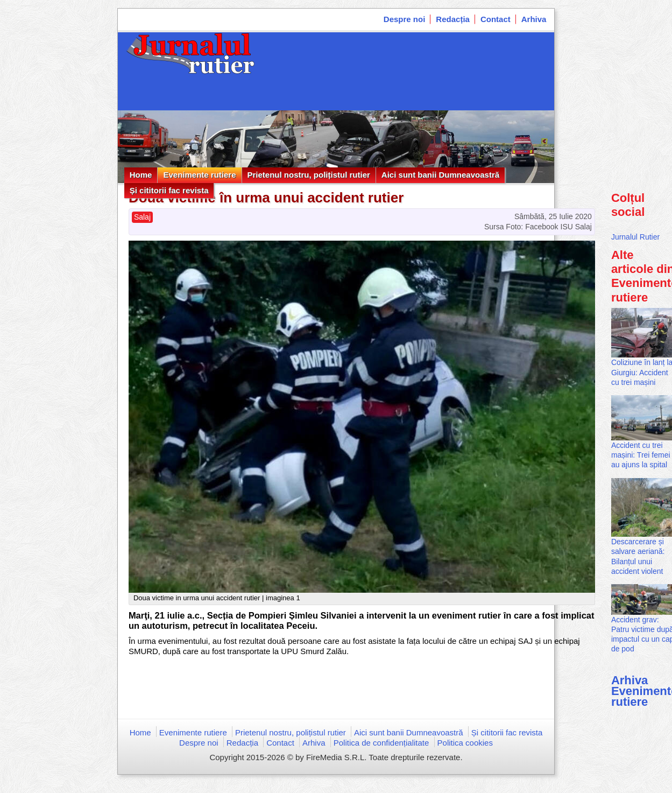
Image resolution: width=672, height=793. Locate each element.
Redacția (453, 19)
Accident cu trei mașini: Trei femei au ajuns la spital (641, 455)
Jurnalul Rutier (635, 237)
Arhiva (534, 19)
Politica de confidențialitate (381, 743)
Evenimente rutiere (199, 175)
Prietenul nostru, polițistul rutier (309, 175)
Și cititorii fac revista (169, 190)
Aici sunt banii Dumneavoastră (440, 175)
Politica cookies (465, 743)
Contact (496, 19)
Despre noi (405, 19)
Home (141, 175)
